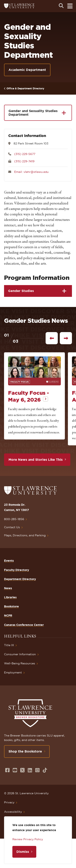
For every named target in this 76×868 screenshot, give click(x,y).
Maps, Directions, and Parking (25, 535)
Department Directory (20, 579)
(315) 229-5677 (25, 154)
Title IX (9, 645)
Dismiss (23, 852)
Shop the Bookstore (25, 751)
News (8, 588)
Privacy (9, 802)
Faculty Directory (17, 570)
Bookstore (11, 606)
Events (9, 561)
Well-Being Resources (20, 663)
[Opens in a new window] (7, 770)
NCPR (8, 616)
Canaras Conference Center (24, 625)
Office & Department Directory (25, 88)
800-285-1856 (14, 519)
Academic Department (27, 70)
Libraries (10, 597)
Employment (13, 672)
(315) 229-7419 (24, 161)
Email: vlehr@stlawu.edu (31, 172)
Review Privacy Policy (28, 839)
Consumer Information (20, 654)
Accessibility (13, 812)
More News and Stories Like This (36, 460)
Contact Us (12, 527)
